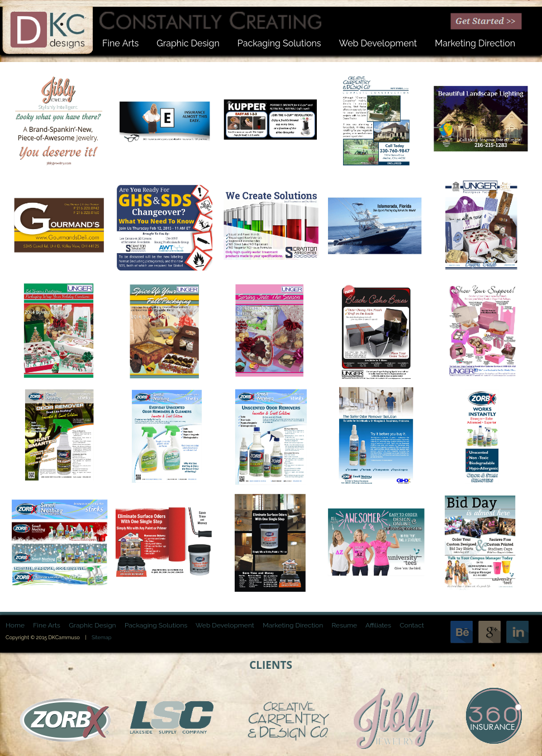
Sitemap (102, 637)
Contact (412, 625)
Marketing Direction (293, 625)
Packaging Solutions (156, 625)
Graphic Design (92, 625)
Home (15, 625)
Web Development (226, 625)
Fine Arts (47, 625)
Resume (344, 625)
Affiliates (378, 625)
